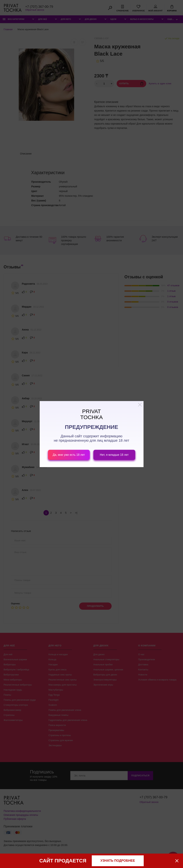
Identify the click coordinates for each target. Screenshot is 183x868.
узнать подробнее (118, 861)
